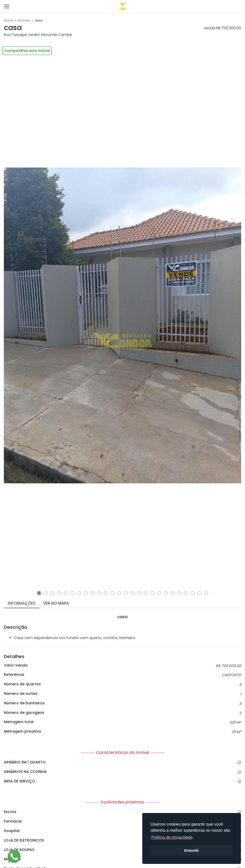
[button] (39, 593)
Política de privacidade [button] (172, 837)
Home (8, 20)
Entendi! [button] (192, 851)
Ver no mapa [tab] (56, 603)
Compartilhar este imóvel (27, 51)
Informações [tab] (22, 603)
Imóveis (24, 20)
